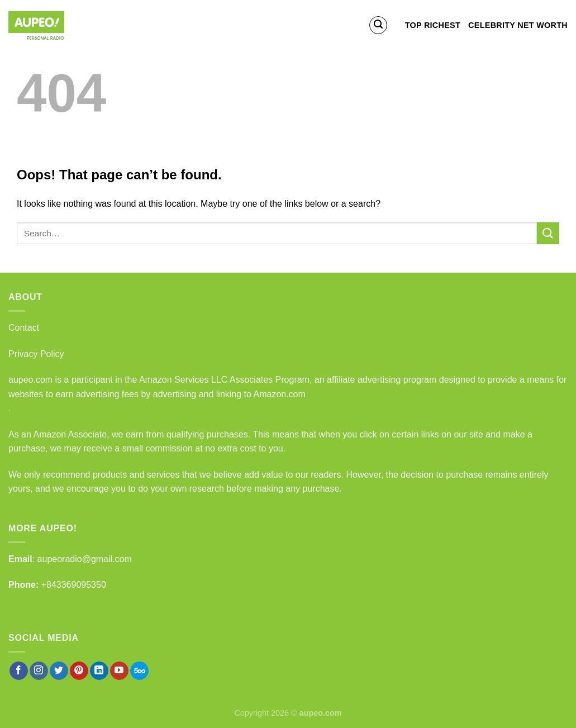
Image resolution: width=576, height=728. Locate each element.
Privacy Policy (36, 354)
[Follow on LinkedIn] (99, 671)
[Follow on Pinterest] (79, 671)
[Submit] (548, 233)
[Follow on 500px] (139, 671)
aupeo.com (30, 380)
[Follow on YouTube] (119, 671)
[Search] (378, 25)
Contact (24, 328)
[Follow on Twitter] (59, 671)
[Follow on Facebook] (19, 671)
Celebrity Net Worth (518, 25)
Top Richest (433, 25)
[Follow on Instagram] (39, 671)
